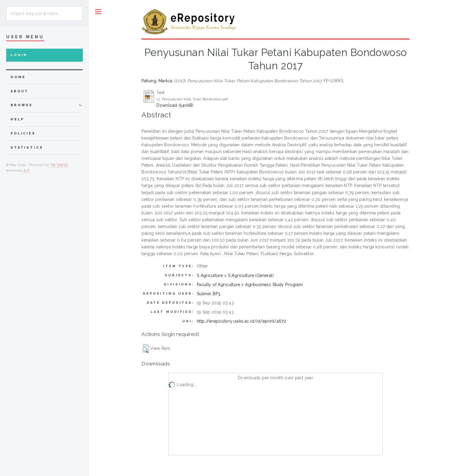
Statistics (27, 148)
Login (19, 55)
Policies (23, 133)
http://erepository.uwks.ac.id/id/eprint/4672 (241, 321)
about (20, 91)
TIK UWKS (59, 165)
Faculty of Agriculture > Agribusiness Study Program (250, 285)
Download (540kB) (175, 105)
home (18, 77)
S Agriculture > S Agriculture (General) (235, 275)
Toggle (98, 12)
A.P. (27, 170)
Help (17, 119)
